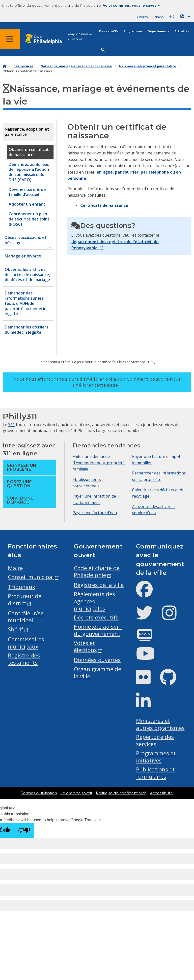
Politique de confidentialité (121, 793)
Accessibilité (161, 793)
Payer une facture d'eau (95, 513)
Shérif (16, 629)
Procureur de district (25, 600)
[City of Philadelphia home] (46, 39)
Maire (15, 568)
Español (159, 17)
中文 (172, 17)
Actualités (182, 31)
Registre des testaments (24, 659)
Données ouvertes (97, 660)
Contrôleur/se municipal (26, 617)
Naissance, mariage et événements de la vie (76, 66)
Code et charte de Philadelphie (97, 572)
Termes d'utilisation (39, 793)
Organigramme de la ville (97, 673)
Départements (159, 31)
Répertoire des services (155, 740)
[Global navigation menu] (10, 39)
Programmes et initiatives (156, 757)
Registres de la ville (99, 585)
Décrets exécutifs (96, 617)
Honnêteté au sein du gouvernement (98, 630)
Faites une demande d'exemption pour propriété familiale (99, 463)
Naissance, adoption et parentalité (147, 66)
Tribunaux (22, 587)
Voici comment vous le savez (131, 5)
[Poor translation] (24, 830)
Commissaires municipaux (26, 643)
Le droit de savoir (76, 793)
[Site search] (103, 50)
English (143, 17)
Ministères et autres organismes (160, 724)
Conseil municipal (31, 577)
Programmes (133, 31)
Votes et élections (85, 647)
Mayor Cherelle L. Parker (80, 36)
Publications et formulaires (155, 773)
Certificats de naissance (104, 205)
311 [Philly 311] (12, 425)
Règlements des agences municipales (94, 601)
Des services (109, 31)
